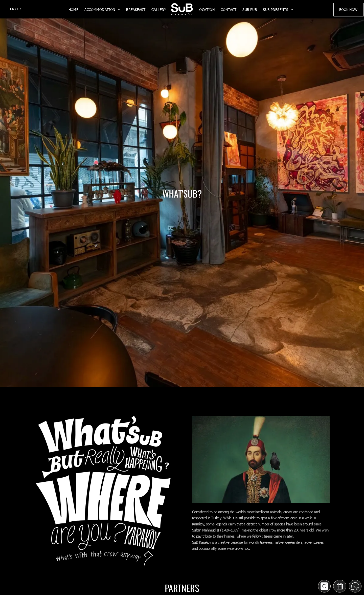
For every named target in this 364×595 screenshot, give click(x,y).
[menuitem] (74, 9)
